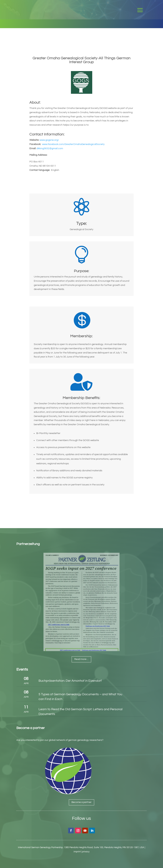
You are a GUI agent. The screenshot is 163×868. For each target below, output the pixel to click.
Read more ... (81, 659)
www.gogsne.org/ (49, 140)
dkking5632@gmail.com (50, 148)
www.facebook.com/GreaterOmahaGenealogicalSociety (73, 144)
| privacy (85, 852)
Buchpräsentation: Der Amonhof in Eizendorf (70, 681)
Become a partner (81, 802)
